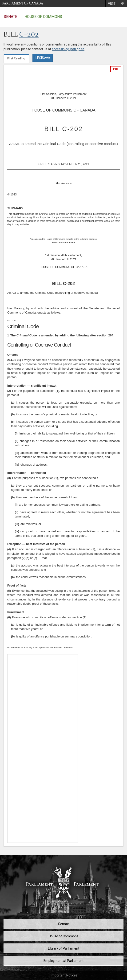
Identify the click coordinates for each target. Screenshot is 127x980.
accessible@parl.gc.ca (68, 49)
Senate (10, 17)
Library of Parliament (64, 948)
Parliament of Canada (23, 3)
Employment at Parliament (63, 961)
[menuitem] (112, 4)
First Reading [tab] (16, 58)
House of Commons (43, 17)
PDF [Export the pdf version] (116, 69)
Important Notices (64, 975)
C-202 (29, 35)
